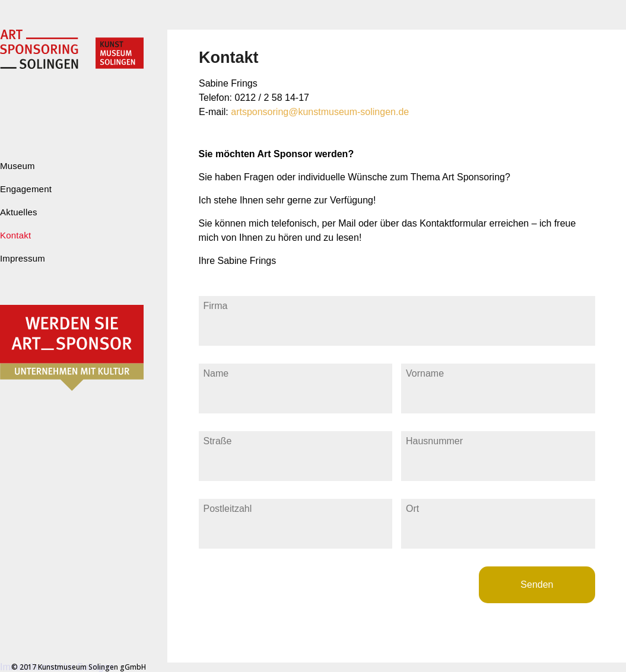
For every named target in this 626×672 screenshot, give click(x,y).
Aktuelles (19, 212)
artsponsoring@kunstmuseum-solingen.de (320, 112)
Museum (18, 166)
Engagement (26, 189)
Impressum (23, 258)
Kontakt (15, 235)
